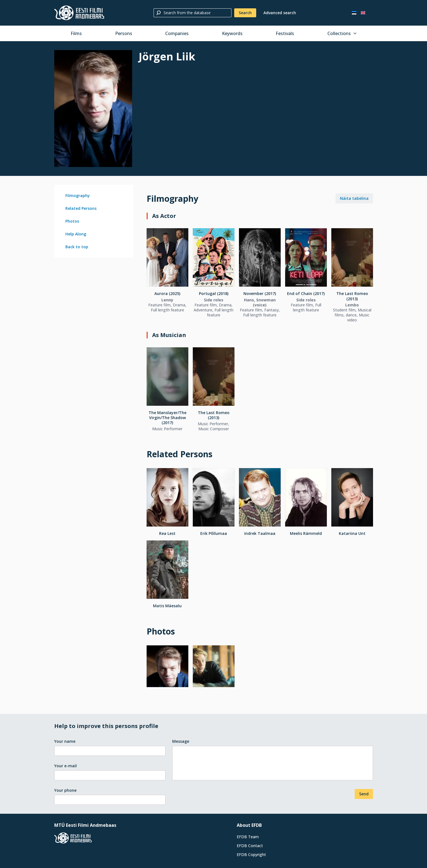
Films (76, 33)
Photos (72, 221)
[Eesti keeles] (354, 13)
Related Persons (81, 208)
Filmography (78, 196)
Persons (124, 33)
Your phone (65, 790)
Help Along (76, 234)
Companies (177, 33)
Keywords (232, 33)
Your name (65, 741)
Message (181, 741)
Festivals (285, 33)
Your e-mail (66, 766)
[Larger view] (93, 109)
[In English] (363, 13)
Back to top (77, 247)
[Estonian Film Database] (79, 13)
